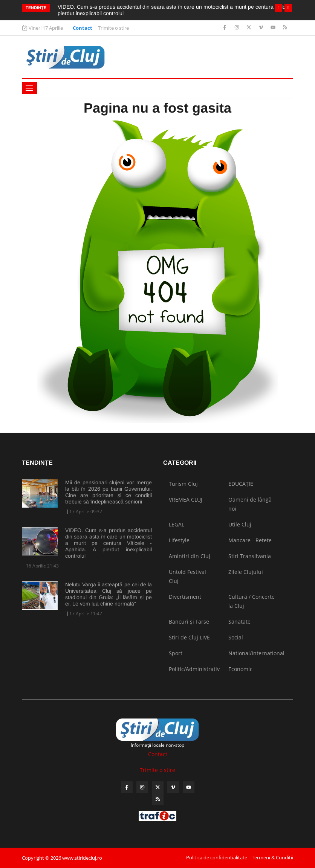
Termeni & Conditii (272, 857)
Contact (83, 28)
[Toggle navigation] (29, 88)
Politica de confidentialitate (217, 857)
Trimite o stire (113, 28)
